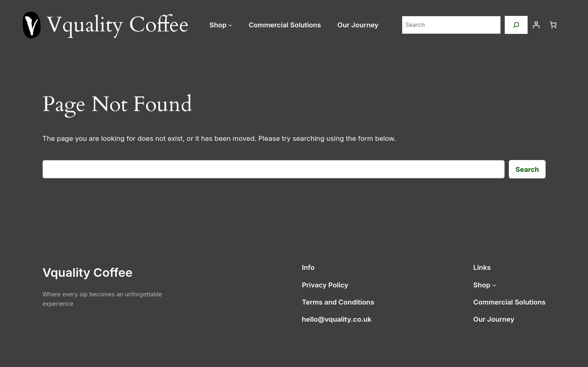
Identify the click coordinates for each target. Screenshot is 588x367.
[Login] (536, 25)
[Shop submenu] (230, 25)
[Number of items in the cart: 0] (553, 25)
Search (527, 169)
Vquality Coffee (88, 272)
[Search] (516, 25)
